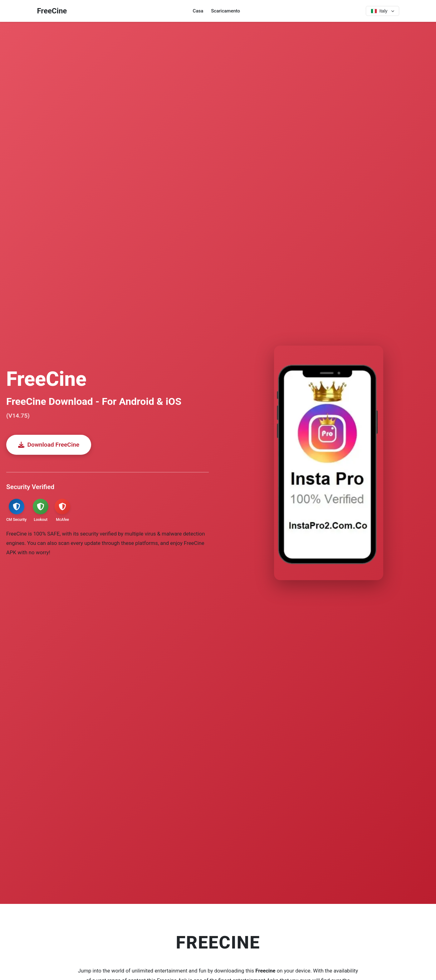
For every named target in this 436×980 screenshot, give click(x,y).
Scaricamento (225, 11)
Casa (198, 11)
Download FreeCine (50, 445)
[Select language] (382, 11)
